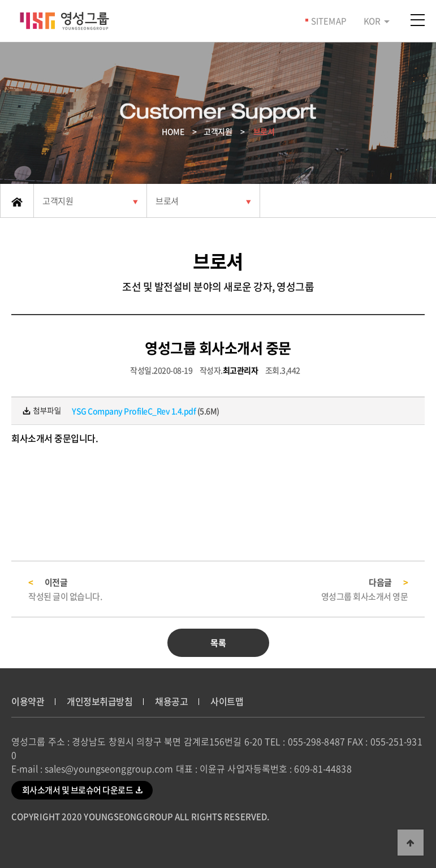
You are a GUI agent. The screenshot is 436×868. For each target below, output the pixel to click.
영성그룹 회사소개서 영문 (365, 596)
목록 (218, 643)
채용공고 (171, 701)
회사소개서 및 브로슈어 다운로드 (83, 789)
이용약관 (28, 701)
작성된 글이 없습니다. (65, 596)
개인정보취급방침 (100, 701)
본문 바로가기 (0, 0)
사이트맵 (227, 701)
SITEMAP (329, 21)
